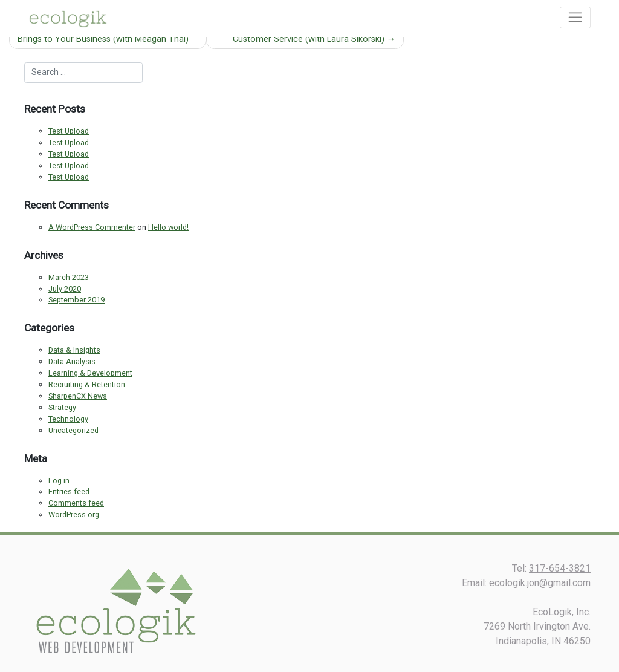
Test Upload (69, 131)
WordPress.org (74, 514)
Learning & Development (90, 373)
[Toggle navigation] (575, 18)
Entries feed (69, 491)
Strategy (62, 407)
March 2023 (69, 277)
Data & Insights (74, 350)
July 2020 (65, 289)
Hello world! (168, 227)
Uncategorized (73, 430)
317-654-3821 (560, 568)
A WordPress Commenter (92, 227)
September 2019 (76, 300)
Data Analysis (72, 361)
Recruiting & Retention (87, 384)
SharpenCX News (78, 396)
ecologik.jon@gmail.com (540, 583)
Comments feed (76, 503)
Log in (59, 481)
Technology (68, 419)
